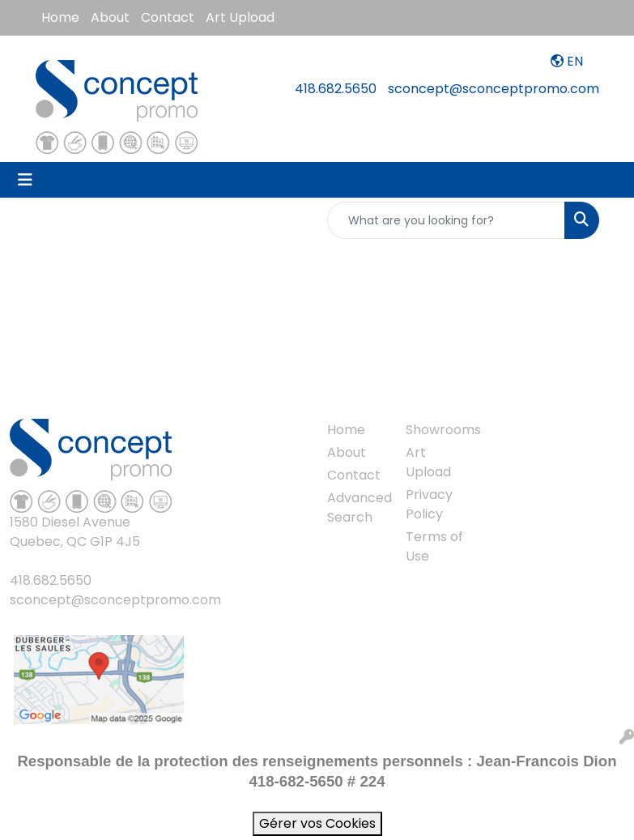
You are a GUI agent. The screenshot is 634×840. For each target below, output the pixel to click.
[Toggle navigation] (25, 180)
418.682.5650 (336, 89)
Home (60, 17)
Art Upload (240, 17)
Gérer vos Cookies (317, 823)
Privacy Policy (429, 504)
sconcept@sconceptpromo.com (494, 89)
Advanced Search (357, 507)
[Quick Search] (446, 220)
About (110, 17)
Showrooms (436, 430)
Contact (168, 17)
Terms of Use (434, 546)
